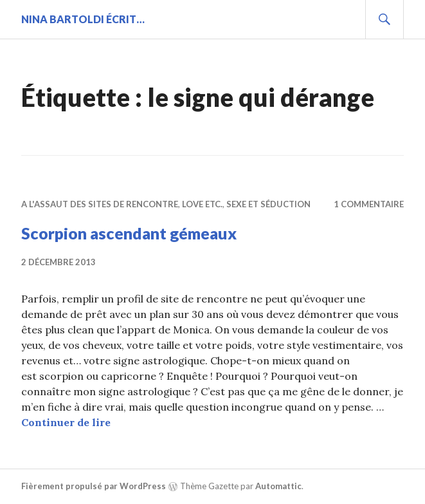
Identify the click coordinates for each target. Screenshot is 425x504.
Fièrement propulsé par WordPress (94, 486)
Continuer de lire (66, 422)
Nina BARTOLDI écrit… (83, 19)
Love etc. (202, 204)
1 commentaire (369, 204)
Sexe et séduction (268, 204)
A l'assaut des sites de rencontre (100, 204)
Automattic (278, 486)
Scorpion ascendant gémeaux (129, 233)
